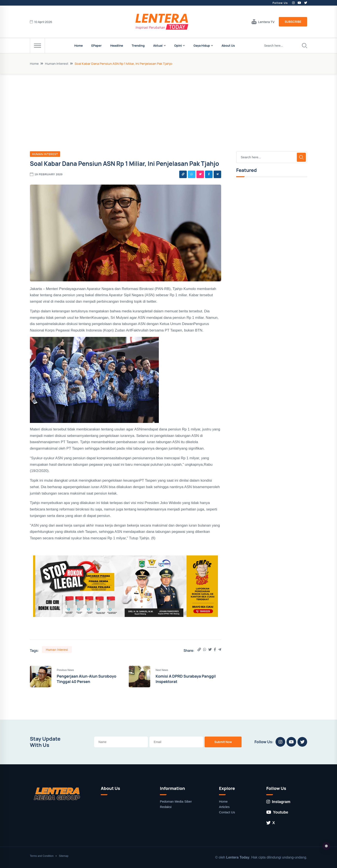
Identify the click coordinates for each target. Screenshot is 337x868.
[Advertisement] (168, 106)
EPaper (97, 45)
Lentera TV (263, 22)
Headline (117, 45)
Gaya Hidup (202, 45)
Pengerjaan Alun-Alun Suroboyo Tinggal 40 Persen (87, 679)
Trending (138, 45)
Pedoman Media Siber (176, 801)
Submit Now (223, 742)
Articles (224, 807)
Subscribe (293, 22)
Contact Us (227, 812)
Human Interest (57, 64)
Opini (178, 45)
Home (78, 45)
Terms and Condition (42, 856)
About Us (228, 45)
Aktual (158, 45)
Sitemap (64, 856)
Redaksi (166, 807)
